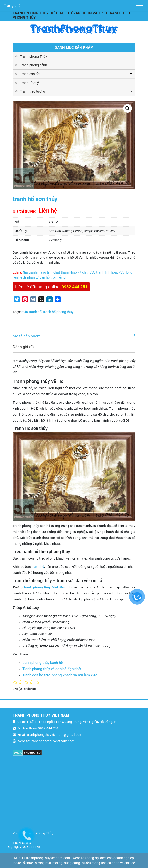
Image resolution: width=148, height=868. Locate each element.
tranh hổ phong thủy (58, 312)
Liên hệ (48, 211)
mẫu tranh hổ (31, 312)
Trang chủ (12, 6)
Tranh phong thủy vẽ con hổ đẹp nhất (52, 669)
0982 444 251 (74, 287)
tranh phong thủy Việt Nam (45, 587)
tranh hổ (38, 567)
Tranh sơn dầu (31, 74)
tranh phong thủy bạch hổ (43, 663)
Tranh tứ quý (29, 83)
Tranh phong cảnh (34, 65)
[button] (128, 108)
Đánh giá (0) (23, 347)
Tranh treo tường (33, 91)
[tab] (74, 336)
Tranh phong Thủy (34, 56)
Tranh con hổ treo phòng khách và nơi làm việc (60, 675)
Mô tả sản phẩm (27, 336)
